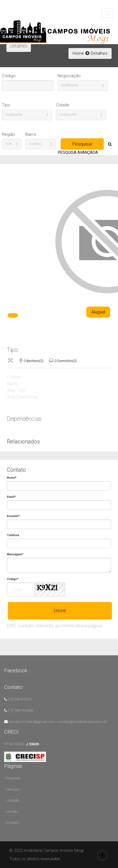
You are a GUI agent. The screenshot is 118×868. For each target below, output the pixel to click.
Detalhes (99, 53)
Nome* (12, 478)
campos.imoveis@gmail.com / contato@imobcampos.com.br (58, 722)
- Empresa (12, 778)
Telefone (13, 535)
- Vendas (11, 811)
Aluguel (98, 312)
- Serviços (12, 789)
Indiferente (83, 85)
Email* (11, 497)
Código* (13, 579)
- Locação (12, 800)
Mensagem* (15, 554)
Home (78, 53)
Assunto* (13, 516)
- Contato (12, 823)
